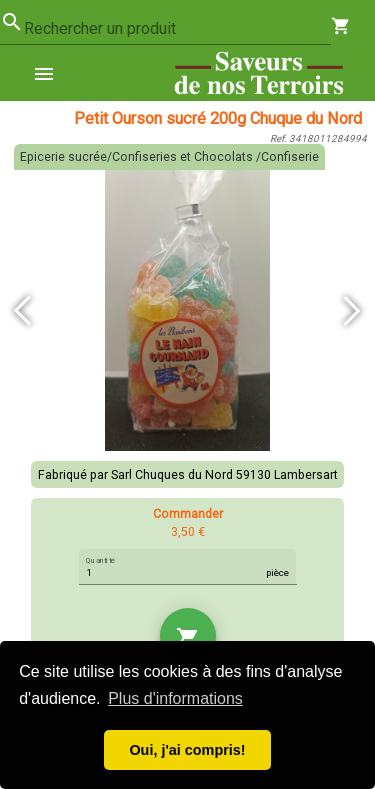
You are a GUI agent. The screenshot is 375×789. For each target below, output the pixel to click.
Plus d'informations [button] (175, 698)
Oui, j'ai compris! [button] (187, 750)
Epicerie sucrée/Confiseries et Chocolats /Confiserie (169, 157)
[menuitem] (52, 73)
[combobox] (177, 29)
